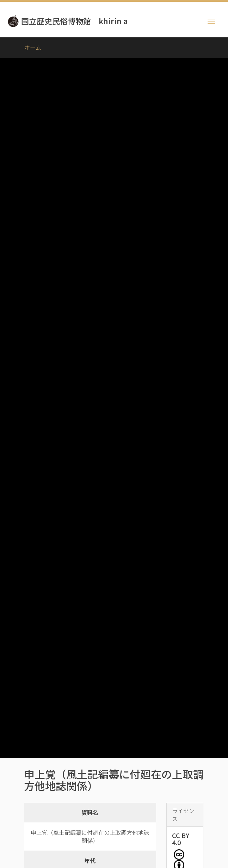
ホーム (33, 48)
